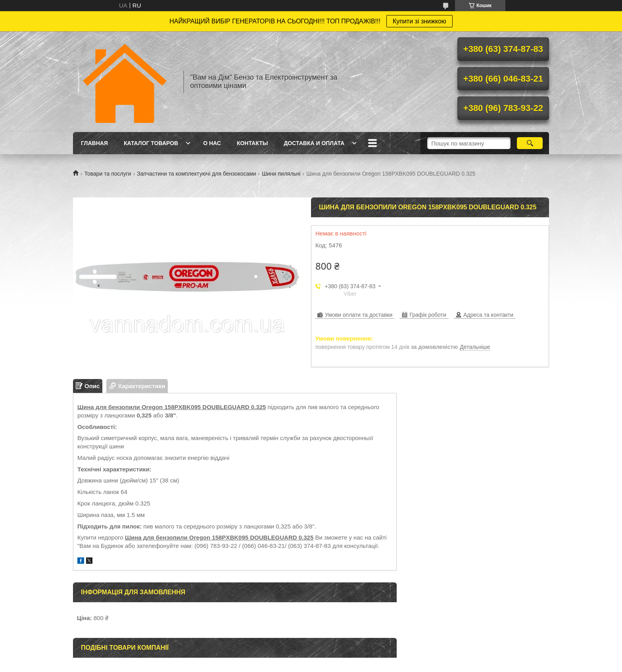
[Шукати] (530, 143)
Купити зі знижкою (419, 21)
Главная (94, 143)
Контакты (252, 143)
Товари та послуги (108, 174)
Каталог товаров (151, 143)
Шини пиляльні (281, 174)
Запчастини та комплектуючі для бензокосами (197, 174)
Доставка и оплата (314, 143)
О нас (212, 143)
